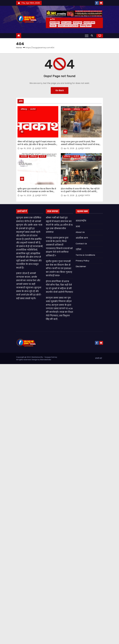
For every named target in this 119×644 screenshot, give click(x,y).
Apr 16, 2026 (26, 148)
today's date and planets (68, 26)
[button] (93, 36)
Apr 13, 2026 (69, 195)
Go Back (60, 90)
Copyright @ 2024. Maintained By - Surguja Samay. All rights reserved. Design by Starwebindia (37, 358)
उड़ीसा (79, 249)
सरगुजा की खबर (89, 23)
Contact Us (81, 244)
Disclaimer (81, 266)
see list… (53, 26)
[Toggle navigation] (87, 36)
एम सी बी (33, 109)
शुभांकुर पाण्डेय (40, 148)
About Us (80, 232)
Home (19, 48)
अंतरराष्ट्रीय (67, 109)
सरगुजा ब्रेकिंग (55, 23)
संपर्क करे (99, 358)
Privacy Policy (82, 261)
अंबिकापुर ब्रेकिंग (86, 26)
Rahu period (66, 23)
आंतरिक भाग (82, 238)
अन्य (78, 227)
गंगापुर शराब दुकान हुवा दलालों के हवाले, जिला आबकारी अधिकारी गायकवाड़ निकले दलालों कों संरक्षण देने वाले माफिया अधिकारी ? (81, 144)
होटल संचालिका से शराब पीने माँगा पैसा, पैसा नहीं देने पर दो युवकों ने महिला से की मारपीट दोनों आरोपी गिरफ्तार (80, 191)
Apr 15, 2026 (69, 148)
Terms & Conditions (85, 255)
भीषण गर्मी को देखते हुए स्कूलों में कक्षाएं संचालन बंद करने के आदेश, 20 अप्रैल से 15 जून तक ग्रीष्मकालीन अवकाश (37, 144)
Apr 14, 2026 (26, 195)
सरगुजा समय (78, 23)
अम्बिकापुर (24, 109)
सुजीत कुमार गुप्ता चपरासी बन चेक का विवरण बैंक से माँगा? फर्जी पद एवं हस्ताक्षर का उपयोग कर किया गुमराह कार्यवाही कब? (37, 191)
